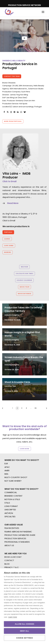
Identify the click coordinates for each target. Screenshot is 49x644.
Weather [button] (24, 267)
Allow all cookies (24, 624)
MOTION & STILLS (12, 499)
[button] (43, 12)
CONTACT (9, 560)
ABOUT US (9, 545)
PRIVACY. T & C (12, 567)
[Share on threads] (11, 112)
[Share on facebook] (4, 112)
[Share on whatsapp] (21, 112)
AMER (7, 470)
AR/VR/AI (9, 513)
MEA (6, 474)
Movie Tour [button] (24, 287)
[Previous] (3, 409)
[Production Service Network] (9, 12)
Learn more (13, 617)
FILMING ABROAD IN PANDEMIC (18, 532)
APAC (7, 467)
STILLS (7, 503)
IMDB (26, 174)
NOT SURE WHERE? (13, 481)
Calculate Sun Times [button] (24, 274)
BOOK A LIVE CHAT (13, 557)
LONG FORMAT (11, 506)
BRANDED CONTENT (13, 496)
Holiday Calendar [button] (24, 280)
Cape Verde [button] (9, 246)
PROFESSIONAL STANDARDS (17, 542)
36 (36, 408)
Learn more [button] (24, 449)
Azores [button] (7, 239)
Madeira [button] (8, 252)
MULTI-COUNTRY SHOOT (16, 477)
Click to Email (9, 181)
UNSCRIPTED (10, 510)
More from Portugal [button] (13, 121)
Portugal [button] (8, 232)
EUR (6, 464)
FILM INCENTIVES (12, 528)
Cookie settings (25, 638)
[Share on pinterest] (14, 112)
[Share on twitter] (8, 112)
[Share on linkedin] (18, 112)
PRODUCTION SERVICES (15, 538)
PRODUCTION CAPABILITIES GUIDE (20, 535)
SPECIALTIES (10, 517)
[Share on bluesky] (25, 112)
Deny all (24, 631)
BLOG (7, 564)
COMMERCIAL (11, 492)
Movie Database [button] (24, 294)
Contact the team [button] (12, 76)
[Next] (46, 409)
